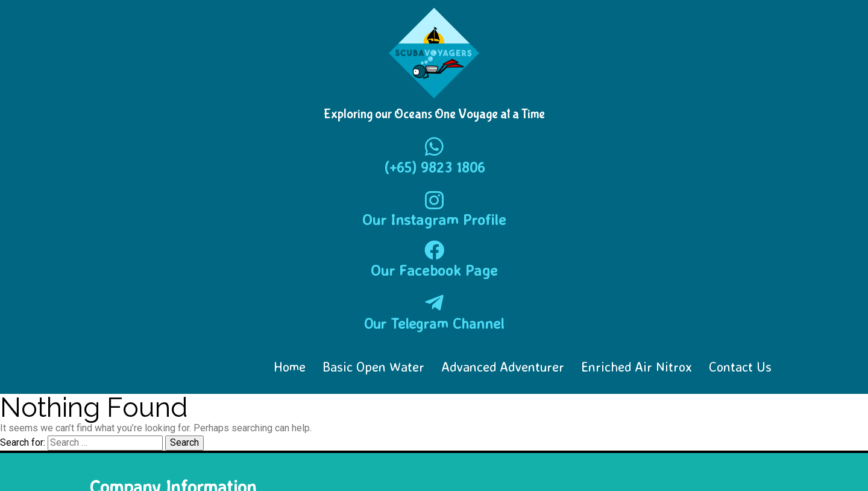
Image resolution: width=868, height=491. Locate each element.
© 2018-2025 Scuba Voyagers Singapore (178, 464)
